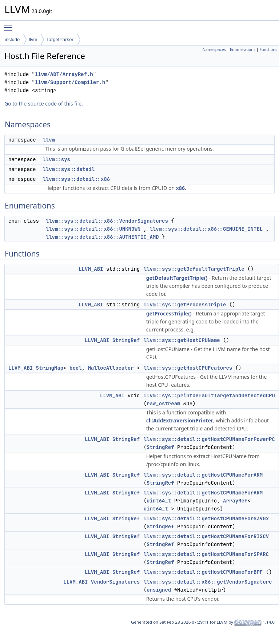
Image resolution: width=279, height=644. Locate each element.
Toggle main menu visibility (10, 24)
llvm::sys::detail (69, 169)
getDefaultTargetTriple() (177, 278)
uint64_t (159, 501)
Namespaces (214, 49)
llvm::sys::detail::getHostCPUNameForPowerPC (209, 439)
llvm (33, 39)
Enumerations (243, 49)
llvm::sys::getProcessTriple (185, 305)
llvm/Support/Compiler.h (70, 82)
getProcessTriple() (169, 313)
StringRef (126, 340)
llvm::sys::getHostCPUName (182, 340)
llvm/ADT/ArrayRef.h (64, 74)
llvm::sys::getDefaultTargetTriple (194, 269)
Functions (268, 49)
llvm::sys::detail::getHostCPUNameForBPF (203, 572)
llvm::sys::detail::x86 (76, 179)
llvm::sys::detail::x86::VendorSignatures (107, 221)
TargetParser (60, 39)
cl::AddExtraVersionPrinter (180, 420)
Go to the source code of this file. (44, 104)
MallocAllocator (111, 368)
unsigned (159, 590)
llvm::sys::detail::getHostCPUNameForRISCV (206, 536)
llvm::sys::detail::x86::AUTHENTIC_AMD (102, 237)
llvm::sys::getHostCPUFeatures (188, 368)
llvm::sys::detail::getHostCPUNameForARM (203, 475)
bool (76, 368)
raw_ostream (163, 404)
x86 (180, 188)
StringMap (50, 368)
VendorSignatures (115, 582)
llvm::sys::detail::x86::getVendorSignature (208, 582)
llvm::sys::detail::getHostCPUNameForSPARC (206, 554)
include (12, 39)
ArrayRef (235, 501)
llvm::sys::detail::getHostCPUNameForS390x (206, 518)
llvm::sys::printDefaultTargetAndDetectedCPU (209, 395)
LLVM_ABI (91, 269)
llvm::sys (56, 159)
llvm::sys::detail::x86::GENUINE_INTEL (206, 229)
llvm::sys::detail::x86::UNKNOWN (93, 229)
